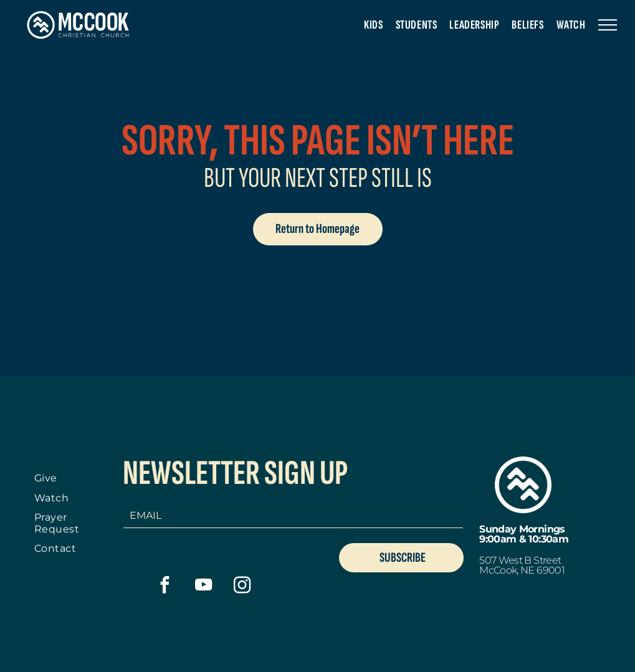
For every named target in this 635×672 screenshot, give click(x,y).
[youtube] (203, 587)
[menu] (608, 25)
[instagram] (242, 587)
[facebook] (165, 587)
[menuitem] (373, 25)
